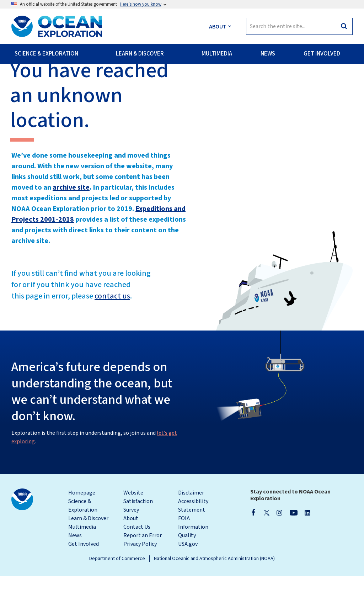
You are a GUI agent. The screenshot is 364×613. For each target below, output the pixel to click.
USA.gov (188, 581)
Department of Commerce (117, 596)
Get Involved (84, 581)
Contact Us (137, 564)
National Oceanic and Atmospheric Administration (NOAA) (214, 596)
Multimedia (82, 564)
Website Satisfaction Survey (138, 538)
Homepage (82, 530)
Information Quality (193, 568)
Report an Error (143, 572)
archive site (71, 224)
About (131, 555)
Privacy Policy (140, 581)
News (75, 572)
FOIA (184, 555)
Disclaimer (191, 530)
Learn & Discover (88, 555)
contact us (112, 333)
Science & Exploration (83, 543)
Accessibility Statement (193, 543)
